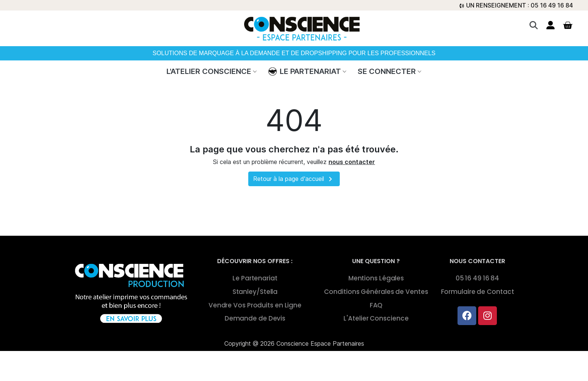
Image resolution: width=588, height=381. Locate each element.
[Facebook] (467, 316)
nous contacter (352, 162)
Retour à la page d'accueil (294, 179)
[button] (533, 25)
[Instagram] (487, 316)
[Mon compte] (550, 25)
